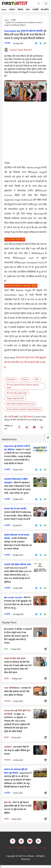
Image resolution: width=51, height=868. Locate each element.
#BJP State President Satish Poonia (20, 404)
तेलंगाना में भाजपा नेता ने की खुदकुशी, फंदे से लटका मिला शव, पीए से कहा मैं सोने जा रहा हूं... (25, 362)
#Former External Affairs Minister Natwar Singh (23, 386)
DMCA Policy (21, 848)
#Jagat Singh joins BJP (15, 398)
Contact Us (34, 848)
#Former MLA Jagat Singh (17, 393)
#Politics (25, 379)
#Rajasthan (11, 379)
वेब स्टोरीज (45, 10)
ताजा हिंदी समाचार (26, 417)
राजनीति (35, 10)
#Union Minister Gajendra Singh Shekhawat (24, 409)
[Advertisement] (26, 130)
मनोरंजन (12, 10)
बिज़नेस (21, 10)
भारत (28, 10)
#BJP (37, 379)
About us (10, 848)
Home (4, 10)
